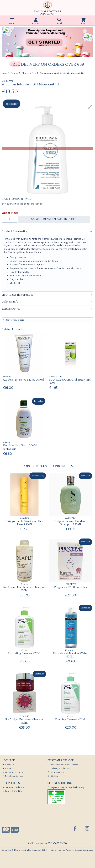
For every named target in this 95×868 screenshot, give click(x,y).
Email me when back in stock (54, 219)
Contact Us (9, 769)
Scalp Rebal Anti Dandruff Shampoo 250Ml (70, 523)
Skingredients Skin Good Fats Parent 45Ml (25, 523)
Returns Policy (56, 772)
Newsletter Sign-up (13, 776)
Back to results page (15, 320)
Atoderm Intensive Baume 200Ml (23, 380)
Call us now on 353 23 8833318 (47, 843)
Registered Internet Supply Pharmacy (66, 787)
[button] (90, 107)
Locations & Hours (13, 772)
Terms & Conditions (13, 787)
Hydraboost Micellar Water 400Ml (70, 655)
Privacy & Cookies (12, 791)
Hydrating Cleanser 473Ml (24, 653)
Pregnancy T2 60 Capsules (70, 587)
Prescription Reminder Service (63, 765)
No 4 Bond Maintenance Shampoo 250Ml (24, 589)
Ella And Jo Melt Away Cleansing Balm (24, 721)
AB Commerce (86, 850)
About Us (8, 765)
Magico (62, 850)
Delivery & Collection (59, 769)
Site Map (53, 776)
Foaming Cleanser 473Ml (70, 719)
